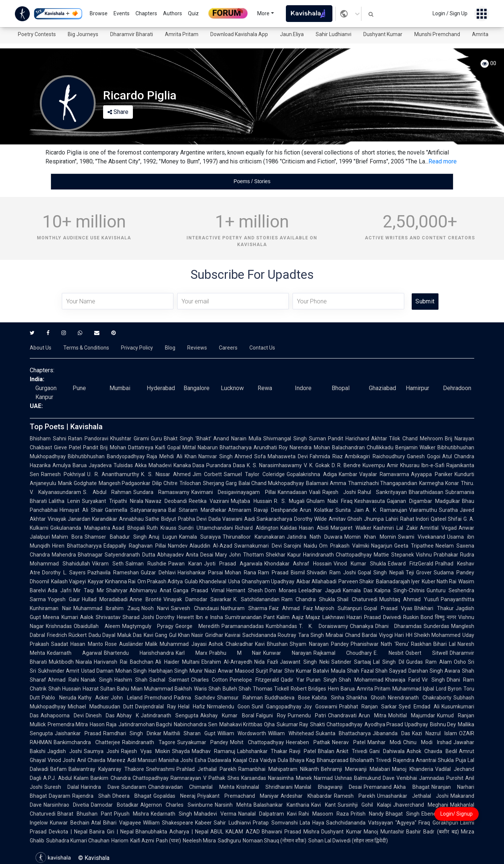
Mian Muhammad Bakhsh (162, 689)
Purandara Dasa (226, 465)
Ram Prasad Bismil (281, 573)
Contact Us (262, 348)
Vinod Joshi (61, 760)
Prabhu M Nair (235, 653)
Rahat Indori (414, 519)
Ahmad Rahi (63, 680)
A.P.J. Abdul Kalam (66, 778)
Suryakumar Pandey (203, 742)
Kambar (348, 474)
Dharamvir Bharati (132, 34)
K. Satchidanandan (256, 599)
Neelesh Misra (199, 841)
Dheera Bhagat (132, 796)
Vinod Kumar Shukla (360, 564)
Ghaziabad (382, 388)
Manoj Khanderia (413, 769)
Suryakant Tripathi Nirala (113, 501)
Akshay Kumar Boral (227, 715)
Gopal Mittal (181, 447)
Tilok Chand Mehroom (416, 439)
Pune (79, 388)
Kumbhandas (281, 626)
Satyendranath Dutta (130, 555)
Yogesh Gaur (64, 599)
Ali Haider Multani (177, 662)
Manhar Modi (385, 742)
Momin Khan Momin (370, 537)
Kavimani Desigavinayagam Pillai (234, 492)
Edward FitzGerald (411, 564)
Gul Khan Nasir (186, 635)
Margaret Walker (351, 528)
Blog (170, 348)
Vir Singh (433, 680)
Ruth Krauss (162, 528)
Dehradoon (457, 388)
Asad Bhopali (128, 528)
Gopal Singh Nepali (381, 573)
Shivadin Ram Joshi (331, 573)
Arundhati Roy (271, 447)
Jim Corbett (207, 474)
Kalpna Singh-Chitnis (400, 590)
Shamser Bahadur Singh (116, 537)
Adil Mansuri (142, 760)
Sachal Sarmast (169, 680)
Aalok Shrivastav (100, 617)
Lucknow (232, 388)
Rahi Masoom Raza (324, 814)
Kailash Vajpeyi (68, 581)
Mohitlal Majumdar (412, 715)
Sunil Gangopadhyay (277, 707)
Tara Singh (311, 635)
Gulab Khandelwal (205, 581)
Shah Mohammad (361, 680)
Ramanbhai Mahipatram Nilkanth (279, 769)
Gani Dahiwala (387, 751)
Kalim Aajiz (290, 617)
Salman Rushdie (146, 564)
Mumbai (120, 388)
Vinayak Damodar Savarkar (197, 599)
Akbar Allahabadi (316, 581)
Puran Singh (322, 680)
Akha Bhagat (411, 787)
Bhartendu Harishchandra (139, 653)
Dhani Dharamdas (399, 626)
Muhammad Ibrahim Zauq (106, 608)
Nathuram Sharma (244, 608)
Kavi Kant (323, 805)
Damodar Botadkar (114, 805)
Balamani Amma (326, 483)
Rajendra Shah (91, 796)
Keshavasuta (370, 501)
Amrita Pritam (182, 34)
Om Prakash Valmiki (344, 546)
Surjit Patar (269, 671)
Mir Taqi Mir (89, 590)
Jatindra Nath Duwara (315, 537)
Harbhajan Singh (168, 671)
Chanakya (362, 626)
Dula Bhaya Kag (296, 760)
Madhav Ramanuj (213, 751)
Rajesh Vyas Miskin (145, 751)
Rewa (265, 388)
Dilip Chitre (165, 483)
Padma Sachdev (195, 698)
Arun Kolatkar (317, 510)
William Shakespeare (168, 823)
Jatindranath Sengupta (170, 715)
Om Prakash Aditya (160, 581)
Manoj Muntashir (384, 832)
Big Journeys (83, 34)
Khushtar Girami (130, 439)
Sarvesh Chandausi (195, 608)
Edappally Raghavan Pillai (135, 546)
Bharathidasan (426, 492)
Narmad (323, 778)
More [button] (263, 13)
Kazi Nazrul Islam (435, 733)
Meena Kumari (60, 617)
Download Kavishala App (239, 34)
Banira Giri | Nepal (111, 832)
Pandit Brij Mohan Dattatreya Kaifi (124, 447)
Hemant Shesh (245, 590)
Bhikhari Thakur (434, 608)
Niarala (84, 662)
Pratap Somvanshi (275, 823)
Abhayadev (170, 555)
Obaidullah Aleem (97, 626)
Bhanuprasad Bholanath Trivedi (354, 760)
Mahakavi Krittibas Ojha (247, 724)
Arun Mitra (372, 715)
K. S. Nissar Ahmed (166, 474)
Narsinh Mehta (233, 805)
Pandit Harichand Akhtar (358, 439)
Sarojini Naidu (300, 546)
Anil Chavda (91, 760)
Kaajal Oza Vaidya (254, 760)
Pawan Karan (185, 564)
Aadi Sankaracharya (268, 519)
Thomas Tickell (271, 689)
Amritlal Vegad (438, 528)
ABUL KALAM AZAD (235, 832)
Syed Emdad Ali (419, 707)
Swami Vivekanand (422, 537)
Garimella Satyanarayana (136, 510)
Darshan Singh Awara (434, 671)
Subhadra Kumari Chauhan (78, 841)
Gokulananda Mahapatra (80, 528)
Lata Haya (312, 823)
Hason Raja (103, 724)
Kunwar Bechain (70, 823)
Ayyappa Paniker (432, 474)
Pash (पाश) (168, 841)
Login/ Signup (457, 814)
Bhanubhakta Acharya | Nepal (172, 832)
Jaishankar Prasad (78, 733)
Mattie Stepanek (394, 555)
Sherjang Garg (220, 483)
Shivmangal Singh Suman (295, 439)
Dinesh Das (100, 715)
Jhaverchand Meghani (421, 805)
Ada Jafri (60, 590)
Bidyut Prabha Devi (184, 519)
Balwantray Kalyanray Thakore (106, 769)
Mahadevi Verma (215, 814)
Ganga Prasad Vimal (199, 590)
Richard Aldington (257, 528)
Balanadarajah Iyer (398, 581)
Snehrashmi (160, 769)
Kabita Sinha (328, 698)
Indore (303, 388)
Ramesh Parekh (355, 796)
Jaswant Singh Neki (304, 662)
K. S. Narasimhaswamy (274, 465)
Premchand (158, 698)
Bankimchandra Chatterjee (87, 742)
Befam (58, 769)
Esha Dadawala (213, 760)
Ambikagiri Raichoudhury (375, 456)
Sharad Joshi (138, 617)
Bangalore (197, 388)
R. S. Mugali (289, 501)
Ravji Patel (303, 751)
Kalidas (289, 528)
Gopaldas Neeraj (174, 796)
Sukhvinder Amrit (59, 671)
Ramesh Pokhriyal (63, 474)
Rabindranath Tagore (149, 742)
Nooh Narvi (155, 608)
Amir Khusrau (403, 465)
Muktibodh (61, 662)
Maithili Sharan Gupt (189, 733)
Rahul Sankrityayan (382, 492)
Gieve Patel (68, 447)
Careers (228, 348)
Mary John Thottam (240, 555)
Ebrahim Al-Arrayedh (227, 662)
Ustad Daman (97, 671)
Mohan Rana (240, 573)
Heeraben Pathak (308, 742)
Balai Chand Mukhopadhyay (271, 483)
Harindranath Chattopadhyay (337, 555)
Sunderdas (436, 626)
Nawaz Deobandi (166, 501)
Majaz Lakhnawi (325, 617)
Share (118, 112)
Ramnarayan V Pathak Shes (205, 778)
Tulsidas (123, 465)
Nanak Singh (96, 680)
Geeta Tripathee (414, 546)
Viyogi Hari (391, 635)
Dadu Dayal (102, 635)
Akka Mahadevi (153, 465)
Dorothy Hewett (175, 617)
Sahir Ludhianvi (334, 34)
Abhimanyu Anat (150, 590)
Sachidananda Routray (269, 635)
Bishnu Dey (443, 724)
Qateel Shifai (446, 519)
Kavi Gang (155, 635)
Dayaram (60, 796)
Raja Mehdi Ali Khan (172, 456)
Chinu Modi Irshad (427, 742)
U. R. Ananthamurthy (113, 474)
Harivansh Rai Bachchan (124, 662)
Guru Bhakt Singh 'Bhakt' (181, 439)
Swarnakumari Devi (258, 546)
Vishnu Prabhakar (437, 555)
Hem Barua (341, 689)
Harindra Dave (100, 787)
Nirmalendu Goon (228, 707)
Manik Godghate (77, 483)
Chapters (146, 13)
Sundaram (134, 787)
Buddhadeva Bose (288, 698)
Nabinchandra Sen (195, 724)
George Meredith (197, 626)
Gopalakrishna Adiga (312, 474)
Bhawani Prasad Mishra (291, 832)
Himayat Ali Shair (81, 510)
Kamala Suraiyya (200, 537)
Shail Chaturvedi (357, 599)
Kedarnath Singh (171, 814)
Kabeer (203, 823)
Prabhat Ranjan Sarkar (368, 707)
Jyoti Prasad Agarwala (233, 564)
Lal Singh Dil (388, 662)
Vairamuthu (423, 510)
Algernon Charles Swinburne (177, 805)
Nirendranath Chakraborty (420, 698)
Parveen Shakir (356, 581)
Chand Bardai (361, 635)
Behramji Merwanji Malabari (355, 769)
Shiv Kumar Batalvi (307, 671)
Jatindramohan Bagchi (145, 724)
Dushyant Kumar (383, 34)
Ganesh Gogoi (424, 456)
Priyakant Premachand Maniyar (238, 796)
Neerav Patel (349, 742)
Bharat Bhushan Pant (85, 814)
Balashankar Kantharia (281, 805)
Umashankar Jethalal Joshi (413, 796)
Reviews (197, 348)
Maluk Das (130, 635)
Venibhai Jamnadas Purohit (430, 778)
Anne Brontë (146, 599)
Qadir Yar (293, 680)
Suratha (448, 510)
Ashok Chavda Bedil (432, 751)
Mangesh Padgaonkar (125, 483)
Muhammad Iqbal (413, 689)
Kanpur (44, 397)
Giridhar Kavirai (223, 635)
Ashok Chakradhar (231, 644)
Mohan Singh (131, 671)
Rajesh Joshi (339, 492)
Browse (99, 13)
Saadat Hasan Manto (77, 644)
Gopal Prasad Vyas (388, 608)
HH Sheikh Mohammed (433, 635)
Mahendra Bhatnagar (77, 555)
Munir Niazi (203, 671)
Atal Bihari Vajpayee (116, 823)
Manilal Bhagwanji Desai (328, 787)
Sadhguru (229, 841)
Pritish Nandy (367, 814)
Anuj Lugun (163, 537)
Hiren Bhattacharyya (77, 546)
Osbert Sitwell (427, 653)
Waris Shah (207, 689)
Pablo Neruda (59, 698)
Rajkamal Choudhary (343, 653)
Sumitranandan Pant (250, 617)
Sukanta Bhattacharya (343, 733)
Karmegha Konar (439, 483)
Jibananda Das (391, 733)
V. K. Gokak (317, 465)
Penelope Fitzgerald (254, 680)
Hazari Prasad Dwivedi (374, 617)
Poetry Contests (37, 34)
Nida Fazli (266, 662)
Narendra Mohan (310, 447)
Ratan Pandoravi (88, 439)
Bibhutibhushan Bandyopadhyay (106, 456)
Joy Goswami (320, 707)
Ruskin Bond (418, 617)
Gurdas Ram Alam (429, 662)
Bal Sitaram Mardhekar (197, 510)
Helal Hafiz (192, 707)
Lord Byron (449, 689)
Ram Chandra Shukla (308, 599)
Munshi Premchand (437, 34)
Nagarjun (382, 546)
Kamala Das (358, 590)
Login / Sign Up (450, 13)
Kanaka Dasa (189, 465)
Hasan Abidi (314, 528)
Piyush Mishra (131, 814)
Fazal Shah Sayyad (384, 671)
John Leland (127, 698)
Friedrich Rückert (67, 635)
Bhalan (326, 751)
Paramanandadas (243, 626)
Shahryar (117, 590)
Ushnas (343, 778)
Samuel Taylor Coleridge (254, 474)
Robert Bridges (308, 689)
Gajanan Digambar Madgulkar (423, 501)
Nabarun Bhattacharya (225, 447)
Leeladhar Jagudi (320, 590)
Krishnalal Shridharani (264, 787)
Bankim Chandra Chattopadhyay (130, 778)
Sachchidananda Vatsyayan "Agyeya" (371, 823)
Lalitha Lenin (64, 501)
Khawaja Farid (403, 680)
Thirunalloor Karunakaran (253, 537)
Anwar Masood (236, 671)
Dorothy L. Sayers (64, 573)
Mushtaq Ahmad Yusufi (409, 599)
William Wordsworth (242, 733)
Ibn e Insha (209, 617)
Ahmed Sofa (250, 456)
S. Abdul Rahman (107, 492)
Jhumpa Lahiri (381, 519)
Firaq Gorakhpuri (438, 823)
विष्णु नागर (446, 617)
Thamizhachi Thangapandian (383, 483)
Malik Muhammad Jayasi (176, 644)
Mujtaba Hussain (251, 501)
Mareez (116, 760)
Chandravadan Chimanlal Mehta (191, 787)
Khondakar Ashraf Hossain (298, 564)
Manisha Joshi (176, 760)
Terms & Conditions (86, 348)
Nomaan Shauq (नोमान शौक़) (275, 841)
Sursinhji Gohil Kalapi (364, 805)
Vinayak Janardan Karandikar (82, 519)
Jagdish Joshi (65, 751)
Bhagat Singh (403, 814)
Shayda (181, 751)
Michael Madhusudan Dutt (101, 707)
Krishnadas (59, 626)
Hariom (120, 841)
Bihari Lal (444, 644)
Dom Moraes (281, 590)
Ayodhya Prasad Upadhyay (396, 724)
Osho (460, 662)
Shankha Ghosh (366, 698)
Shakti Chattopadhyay (336, 724)
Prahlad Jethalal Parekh (206, 769)
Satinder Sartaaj (351, 662)
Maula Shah (345, 671)
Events (122, 13)
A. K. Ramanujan (386, 510)
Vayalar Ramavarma (384, 474)
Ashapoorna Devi (62, 715)
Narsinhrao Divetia (66, 805)
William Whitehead (291, 733)
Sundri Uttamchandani (206, 528)
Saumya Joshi (102, 751)
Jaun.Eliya (292, 34)
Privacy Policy (137, 348)
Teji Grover (419, 573)
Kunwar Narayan (287, 653)
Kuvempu (374, 465)
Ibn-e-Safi (433, 465)
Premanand (378, 787)
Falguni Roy (271, 715)
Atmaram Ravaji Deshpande (263, 510)
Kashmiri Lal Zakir (396, 528)
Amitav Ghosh (345, 519)
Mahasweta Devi (288, 456)
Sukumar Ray (292, 724)
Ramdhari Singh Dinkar (132, 733)
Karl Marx (192, 653)
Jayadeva (100, 465)
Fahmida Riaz (326, 456)
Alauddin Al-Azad (211, 546)
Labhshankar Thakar (262, 751)
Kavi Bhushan (271, 644)
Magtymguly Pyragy (148, 626)
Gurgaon (46, 388)
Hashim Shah (131, 680)
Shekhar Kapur (283, 555)
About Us (41, 348)
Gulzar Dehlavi (158, 573)
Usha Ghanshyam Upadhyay (261, 581)
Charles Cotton (209, 680)
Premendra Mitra (68, 724)
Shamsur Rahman (240, 698)
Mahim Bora (67, 537)
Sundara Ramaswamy (161, 492)
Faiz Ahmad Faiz (291, 608)
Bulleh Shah (237, 689)
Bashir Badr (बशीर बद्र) (433, 832)
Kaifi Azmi (142, 841)
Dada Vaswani (225, 519)
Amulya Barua (70, 465)
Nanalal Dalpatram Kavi (268, 814)
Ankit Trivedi (352, 751)
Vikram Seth (108, 564)
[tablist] (252, 181)
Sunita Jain (350, 510)
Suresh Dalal (62, 787)
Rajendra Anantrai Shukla (423, 760)
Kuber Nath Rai (439, 581)
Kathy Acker (94, 698)
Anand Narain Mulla (237, 439)
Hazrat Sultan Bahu (106, 689)
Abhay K (128, 715)
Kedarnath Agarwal (74, 653)
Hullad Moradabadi (105, 599)
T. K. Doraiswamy (323, 626)
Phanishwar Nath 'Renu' (380, 644)
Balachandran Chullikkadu (363, 447)
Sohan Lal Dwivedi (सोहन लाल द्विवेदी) (348, 841)
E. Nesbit (389, 653)
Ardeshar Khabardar (306, 796)
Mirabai (334, 635)
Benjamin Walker (415, 447)
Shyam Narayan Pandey (319, 644)
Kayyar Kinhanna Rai (112, 581)
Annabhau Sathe (139, 519)
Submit (425, 301)
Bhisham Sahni (48, 439)
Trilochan (190, 483)
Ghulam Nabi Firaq (329, 501)
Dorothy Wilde (310, 519)
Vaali (315, 492)
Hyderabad (161, 388)
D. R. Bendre (346, 465)
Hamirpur (417, 388)
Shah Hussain (65, 689)
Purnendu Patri (307, 715)
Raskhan (421, 644)
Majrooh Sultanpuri (339, 608)
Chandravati (342, 715)
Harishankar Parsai (200, 573)
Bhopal (341, 388)
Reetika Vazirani (209, 501)
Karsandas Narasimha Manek (277, 778)
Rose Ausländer (124, 644)
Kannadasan (292, 492)
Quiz (193, 13)
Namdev (178, 546)
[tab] (252, 181)
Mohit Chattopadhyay (257, 742)
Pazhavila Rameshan (113, 573)
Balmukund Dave (374, 778)
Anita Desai (200, 555)
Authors (173, 13)
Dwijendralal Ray (156, 707)
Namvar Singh (216, 456)
